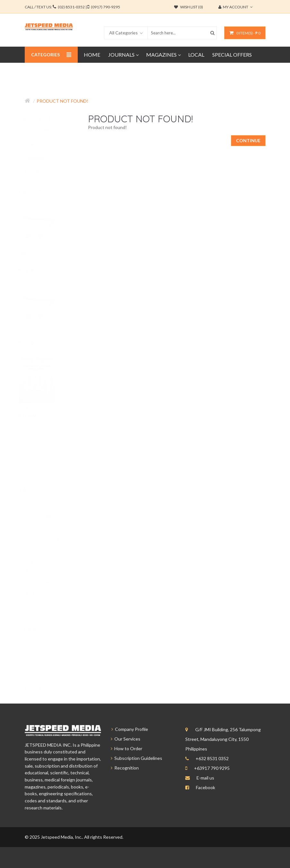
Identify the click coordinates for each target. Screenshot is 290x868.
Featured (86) (41, 130)
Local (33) (37, 144)
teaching (50, 515)
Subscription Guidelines (134, 758)
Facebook (206, 787)
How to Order (124, 748)
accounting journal (48, 641)
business (36, 504)
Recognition (122, 768)
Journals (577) (41, 171)
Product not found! (62, 101)
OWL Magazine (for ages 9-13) (51, 258)
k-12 (59, 504)
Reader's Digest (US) (45, 334)
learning (37, 676)
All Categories (123, 33)
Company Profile (127, 729)
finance (63, 539)
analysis (38, 539)
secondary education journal (48, 566)
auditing (66, 676)
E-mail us (205, 778)
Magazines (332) (43, 158)
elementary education (45, 582)
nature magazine (42, 527)
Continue (248, 140)
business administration (46, 605)
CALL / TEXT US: (72, 7)
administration (44, 652)
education (40, 551)
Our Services (123, 739)
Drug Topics (36, 407)
